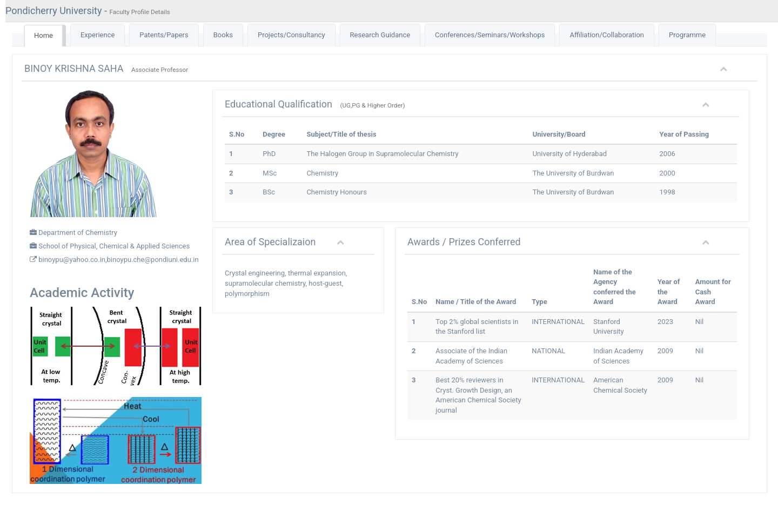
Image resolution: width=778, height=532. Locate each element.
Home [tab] (43, 35)
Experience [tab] (98, 35)
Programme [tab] (687, 35)
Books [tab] (223, 35)
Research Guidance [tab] (380, 35)
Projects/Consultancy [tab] (291, 35)
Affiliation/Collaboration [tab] (607, 35)
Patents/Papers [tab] (164, 35)
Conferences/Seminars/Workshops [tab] (490, 35)
